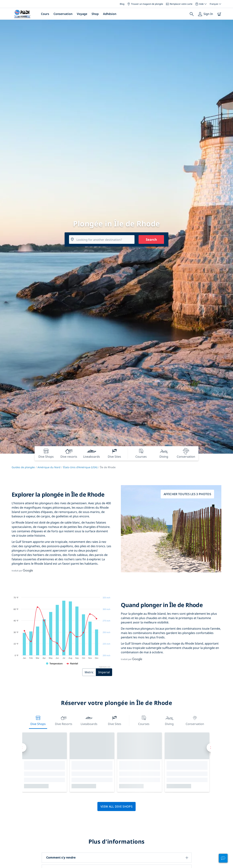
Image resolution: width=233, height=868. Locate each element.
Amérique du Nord (49, 467)
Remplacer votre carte (179, 4)
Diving (169, 720)
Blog (122, 4)
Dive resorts (64, 720)
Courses (144, 720)
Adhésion (110, 14)
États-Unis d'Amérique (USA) (80, 467)
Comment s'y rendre (61, 857)
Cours (45, 14)
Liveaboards (89, 720)
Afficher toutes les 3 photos (187, 494)
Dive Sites (115, 720)
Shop (95, 14)
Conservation (63, 14)
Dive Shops (38, 720)
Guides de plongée (23, 467)
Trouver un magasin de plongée (145, 4)
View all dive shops (116, 806)
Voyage (82, 14)
